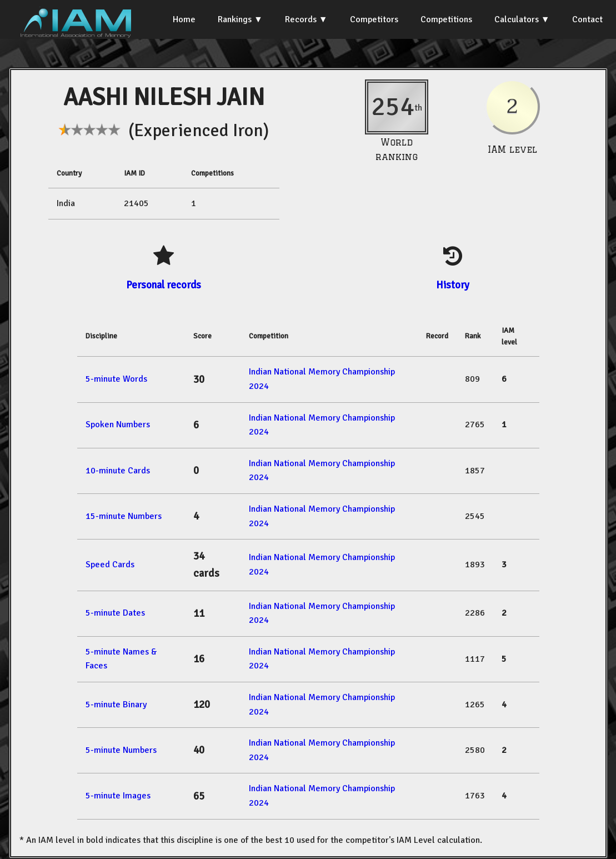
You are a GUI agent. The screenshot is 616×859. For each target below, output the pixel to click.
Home (184, 19)
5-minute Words (116, 379)
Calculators (517, 19)
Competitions (446, 19)
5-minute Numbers (121, 750)
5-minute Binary (116, 705)
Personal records (164, 285)
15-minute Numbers (124, 516)
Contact (587, 19)
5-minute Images (118, 796)
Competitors (374, 19)
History (453, 285)
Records (301, 19)
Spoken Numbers (118, 424)
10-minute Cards (118, 471)
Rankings (235, 19)
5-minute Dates (115, 613)
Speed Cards (110, 565)
